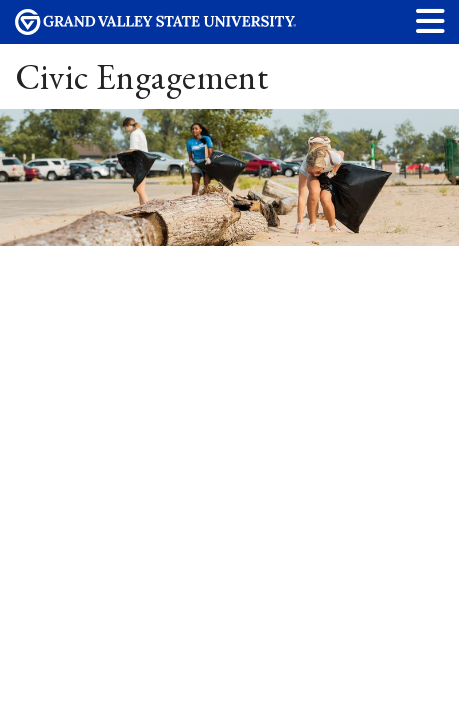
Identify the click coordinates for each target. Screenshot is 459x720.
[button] (431, 20)
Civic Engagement (142, 76)
